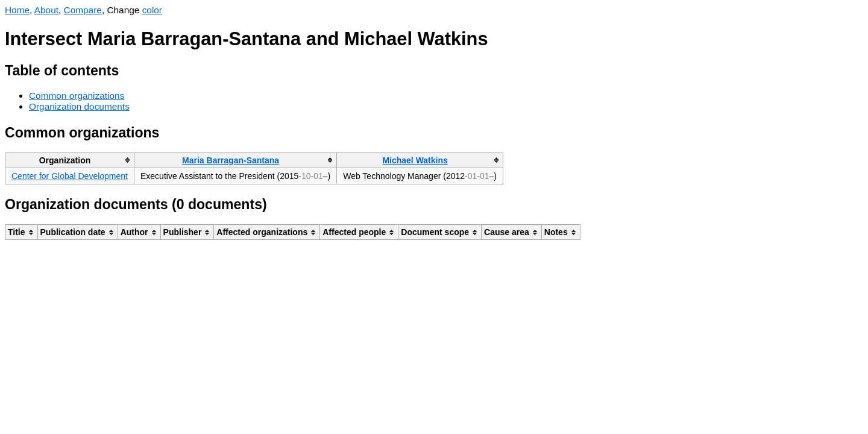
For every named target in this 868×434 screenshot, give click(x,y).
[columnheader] (70, 160)
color (152, 10)
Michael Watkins (415, 160)
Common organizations (77, 96)
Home (17, 10)
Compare (83, 10)
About (46, 10)
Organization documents (79, 106)
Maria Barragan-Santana (231, 160)
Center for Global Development (70, 176)
